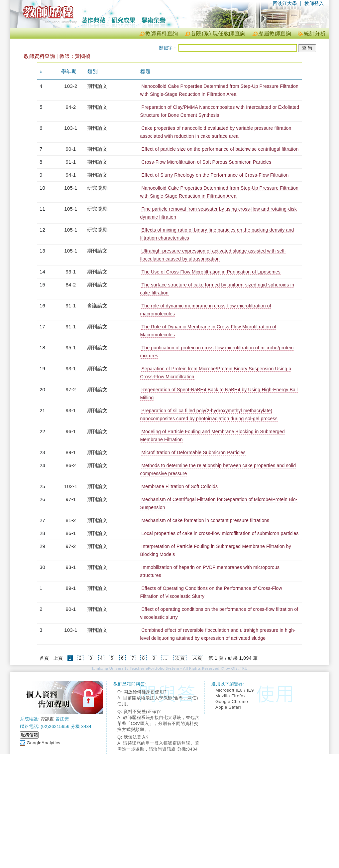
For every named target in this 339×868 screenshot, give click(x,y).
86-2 (71, 465)
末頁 (198, 658)
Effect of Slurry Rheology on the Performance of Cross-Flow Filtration (215, 175)
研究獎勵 (97, 188)
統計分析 (315, 33)
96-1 (71, 431)
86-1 (71, 533)
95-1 (71, 347)
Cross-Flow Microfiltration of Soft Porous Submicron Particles (206, 162)
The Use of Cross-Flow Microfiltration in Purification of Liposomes (211, 272)
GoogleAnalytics (43, 743)
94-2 (71, 107)
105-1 (71, 188)
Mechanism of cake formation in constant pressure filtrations (205, 520)
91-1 (71, 162)
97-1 (71, 499)
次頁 (180, 658)
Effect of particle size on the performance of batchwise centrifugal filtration (220, 149)
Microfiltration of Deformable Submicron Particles (193, 452)
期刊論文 (97, 86)
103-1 (71, 128)
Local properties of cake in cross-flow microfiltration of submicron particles (220, 533)
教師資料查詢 (162, 33)
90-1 (71, 149)
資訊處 (47, 719)
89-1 (71, 452)
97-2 (71, 389)
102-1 (71, 486)
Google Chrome (232, 701)
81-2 (71, 520)
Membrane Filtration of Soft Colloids (179, 486)
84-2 (71, 285)
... (165, 658)
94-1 (71, 175)
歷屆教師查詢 (275, 33)
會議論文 (97, 306)
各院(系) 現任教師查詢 (218, 33)
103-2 (71, 86)
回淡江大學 (285, 3)
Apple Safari (228, 707)
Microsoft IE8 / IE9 (235, 690)
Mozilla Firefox (230, 696)
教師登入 (314, 3)
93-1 (71, 272)
